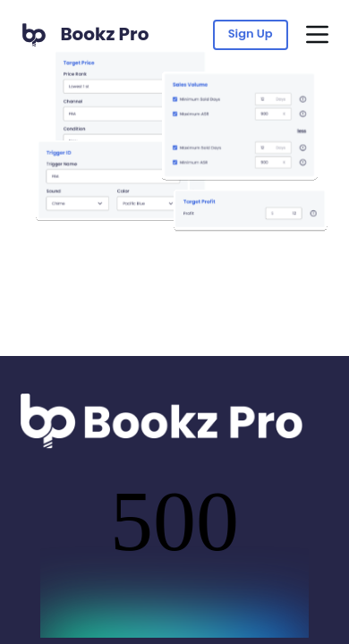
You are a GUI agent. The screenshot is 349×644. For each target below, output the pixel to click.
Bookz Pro (104, 34)
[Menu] (317, 34)
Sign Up (251, 34)
